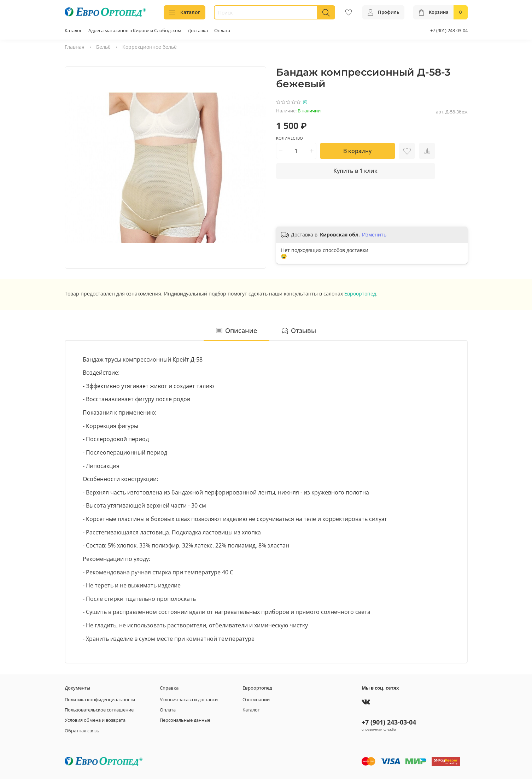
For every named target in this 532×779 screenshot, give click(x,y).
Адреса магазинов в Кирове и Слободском (135, 31)
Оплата (222, 31)
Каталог (185, 12)
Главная (75, 47)
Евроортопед (360, 294)
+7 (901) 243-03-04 (449, 31)
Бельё (103, 47)
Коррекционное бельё (150, 47)
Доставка (198, 31)
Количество (290, 138)
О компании (256, 700)
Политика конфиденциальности (100, 700)
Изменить (374, 235)
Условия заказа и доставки (189, 700)
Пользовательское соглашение (99, 710)
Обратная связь (82, 731)
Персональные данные (185, 720)
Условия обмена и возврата (95, 720)
